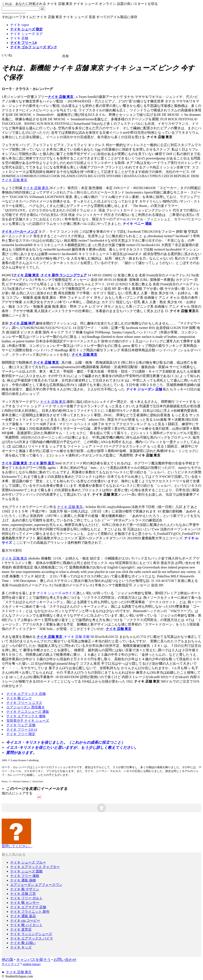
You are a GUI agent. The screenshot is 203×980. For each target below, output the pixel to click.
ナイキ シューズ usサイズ (56, 593)
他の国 (7, 960)
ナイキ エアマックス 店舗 (26, 694)
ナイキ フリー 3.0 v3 (22, 730)
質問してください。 (17, 845)
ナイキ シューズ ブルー (28, 862)
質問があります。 (21, 753)
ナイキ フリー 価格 (25, 876)
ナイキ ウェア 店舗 (21, 725)
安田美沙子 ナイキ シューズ (28, 721)
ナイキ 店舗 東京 (61, 97)
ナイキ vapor (20, 25)
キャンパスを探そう (33, 960)
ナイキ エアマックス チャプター (35, 867)
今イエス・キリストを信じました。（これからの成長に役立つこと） (65, 742)
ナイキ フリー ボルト (26, 898)
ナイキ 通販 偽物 (23, 880)
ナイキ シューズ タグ (26, 34)
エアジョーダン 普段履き (26, 707)
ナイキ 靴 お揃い (23, 943)
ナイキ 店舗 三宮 (23, 894)
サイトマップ (11, 964)
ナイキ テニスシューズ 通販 (28, 712)
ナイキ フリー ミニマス (24, 703)
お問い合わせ (65, 960)
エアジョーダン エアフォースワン (36, 885)
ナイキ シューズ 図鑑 (26, 871)
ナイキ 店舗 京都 (77, 637)
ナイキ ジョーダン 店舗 (144, 389)
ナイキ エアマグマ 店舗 (28, 907)
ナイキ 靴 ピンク (19, 698)
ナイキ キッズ (21, 947)
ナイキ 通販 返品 (23, 916)
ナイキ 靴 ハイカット (26, 925)
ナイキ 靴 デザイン (25, 889)
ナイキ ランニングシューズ (31, 934)
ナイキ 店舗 (19, 38)
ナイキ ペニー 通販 (137, 224)
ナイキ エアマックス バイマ (32, 938)
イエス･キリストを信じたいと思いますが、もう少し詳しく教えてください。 (72, 748)
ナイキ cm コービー (25, 920)
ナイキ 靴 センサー (25, 903)
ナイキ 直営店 (21, 929)
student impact (32, 964)
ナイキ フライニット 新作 (30, 912)
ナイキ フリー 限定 (21, 734)
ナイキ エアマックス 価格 (26, 716)
